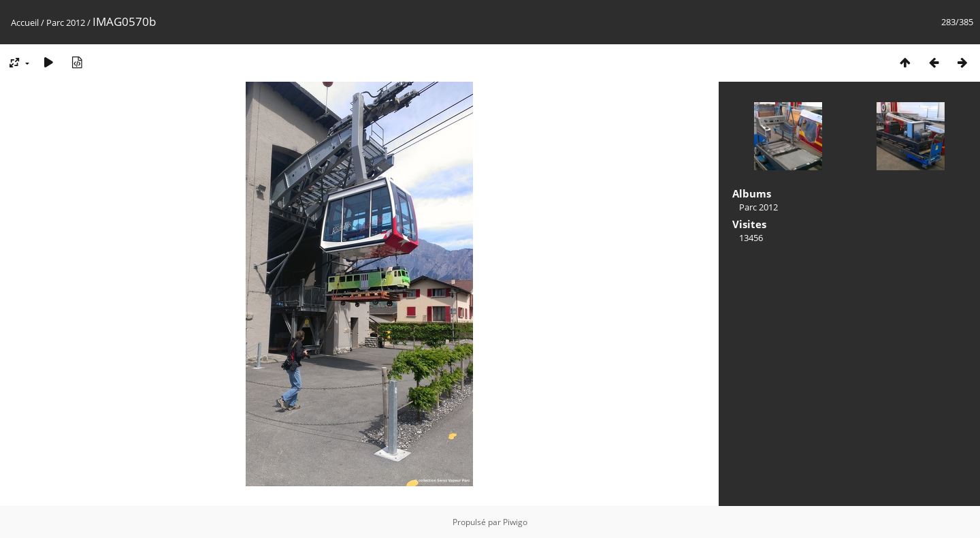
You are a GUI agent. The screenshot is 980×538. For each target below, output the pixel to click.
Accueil (25, 22)
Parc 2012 (66, 22)
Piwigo (515, 522)
